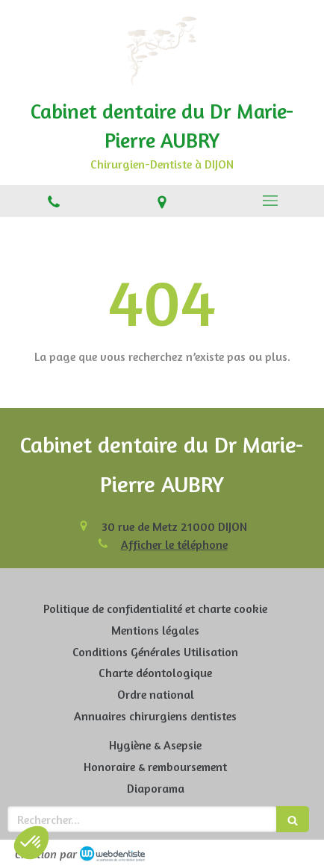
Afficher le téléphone (174, 544)
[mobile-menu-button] (270, 201)
